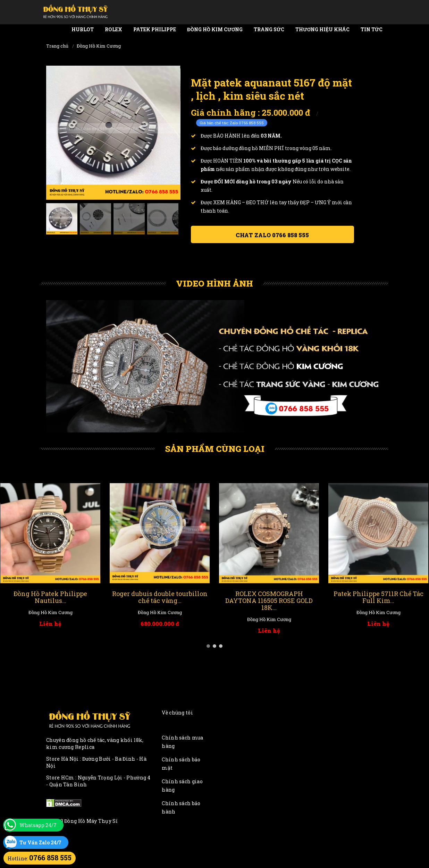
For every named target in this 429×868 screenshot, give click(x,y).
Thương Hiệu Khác (322, 29)
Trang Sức (269, 29)
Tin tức (372, 29)
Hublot (83, 29)
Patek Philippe (155, 29)
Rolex (113, 29)
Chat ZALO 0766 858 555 (272, 235)
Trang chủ (57, 46)
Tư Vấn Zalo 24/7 (40, 842)
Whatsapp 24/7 (38, 825)
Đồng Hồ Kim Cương (215, 29)
